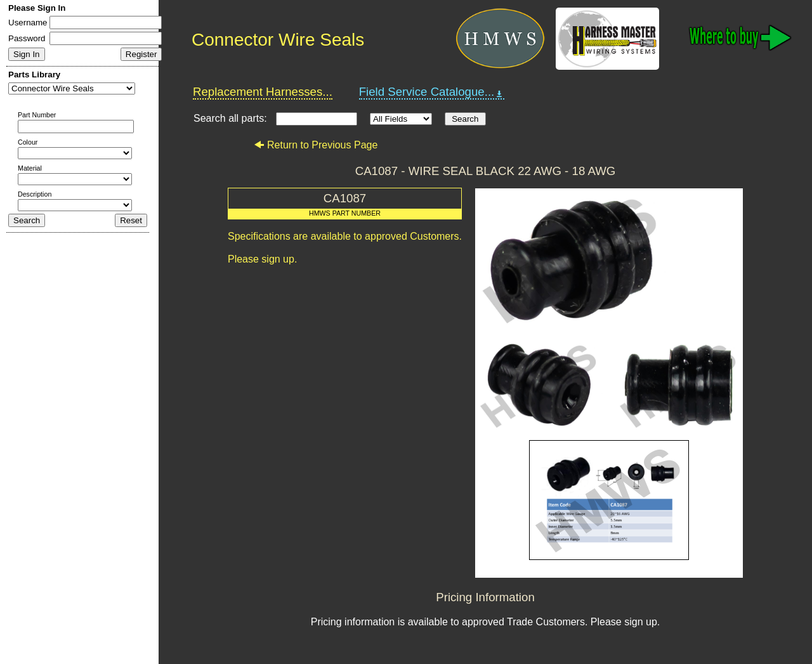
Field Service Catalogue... (432, 92)
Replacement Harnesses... (263, 92)
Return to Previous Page (316, 145)
